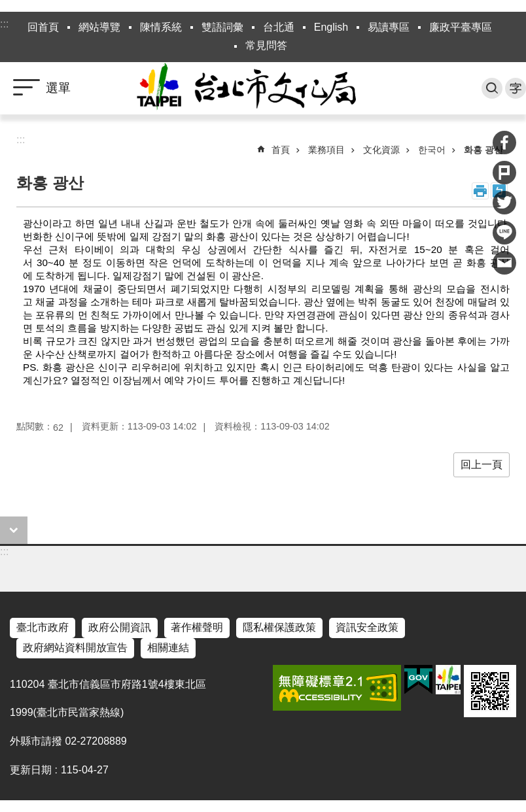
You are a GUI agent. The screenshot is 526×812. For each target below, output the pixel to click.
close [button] (14, 530)
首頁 (281, 150)
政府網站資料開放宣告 (75, 648)
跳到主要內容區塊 (7, 7)
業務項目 (326, 150)
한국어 (432, 150)
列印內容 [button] (480, 191)
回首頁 (43, 27)
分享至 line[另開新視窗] (504, 233)
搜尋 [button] (492, 88)
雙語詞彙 (222, 27)
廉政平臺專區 (461, 27)
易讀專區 (389, 27)
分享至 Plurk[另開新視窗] (504, 173)
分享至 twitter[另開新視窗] (504, 203)
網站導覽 (99, 27)
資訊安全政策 (367, 627)
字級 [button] (516, 88)
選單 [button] (58, 88)
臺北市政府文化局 (263, 88)
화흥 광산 (483, 150)
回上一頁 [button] (482, 465)
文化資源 (381, 150)
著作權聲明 (197, 627)
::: (4, 24)
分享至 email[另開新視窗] (504, 263)
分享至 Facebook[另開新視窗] (504, 143)
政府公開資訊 (120, 627)
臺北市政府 (43, 627)
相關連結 (168, 648)
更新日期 (31, 770)
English (331, 27)
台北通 (279, 27)
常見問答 (266, 45)
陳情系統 (161, 27)
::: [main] (21, 140)
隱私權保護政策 (279, 627)
